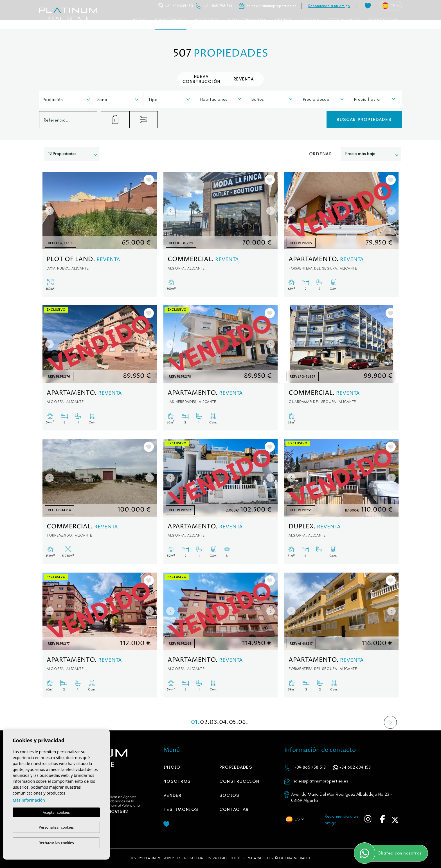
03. (214, 722)
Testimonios (344, 20)
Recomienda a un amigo (329, 6)
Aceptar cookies (56, 812)
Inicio (139, 20)
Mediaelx (302, 858)
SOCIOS (310, 20)
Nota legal (194, 858)
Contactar (383, 20)
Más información (29, 800)
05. (233, 722)
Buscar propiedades (364, 119)
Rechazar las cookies (56, 843)
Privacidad (217, 858)
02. (205, 722)
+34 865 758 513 (218, 6)
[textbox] (68, 100)
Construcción (247, 20)
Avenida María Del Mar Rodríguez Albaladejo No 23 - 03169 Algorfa (342, 797)
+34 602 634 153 (179, 6)
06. (243, 722)
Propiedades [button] (171, 20)
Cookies (237, 858)
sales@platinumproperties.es (271, 6)
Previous (48, 211)
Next (151, 211)
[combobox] (67, 99)
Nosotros (207, 20)
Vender (284, 20)
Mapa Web (256, 858)
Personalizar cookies (56, 827)
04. (224, 722)
